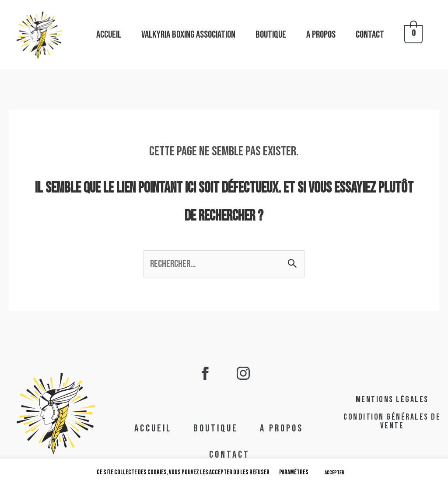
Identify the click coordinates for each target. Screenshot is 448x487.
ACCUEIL (109, 35)
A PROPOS (321, 35)
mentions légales (392, 399)
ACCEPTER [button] (334, 473)
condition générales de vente (392, 421)
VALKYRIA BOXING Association (188, 35)
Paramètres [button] (294, 472)
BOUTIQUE (271, 35)
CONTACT (370, 35)
